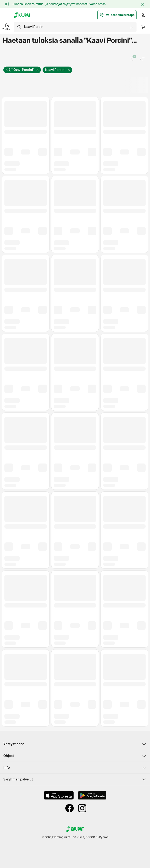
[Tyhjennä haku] (131, 27)
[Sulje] (142, 4)
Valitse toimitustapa (117, 15)
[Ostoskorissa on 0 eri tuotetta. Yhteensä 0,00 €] (143, 27)
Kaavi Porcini (59, 71)
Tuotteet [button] (7, 27)
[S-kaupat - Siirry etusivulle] (22, 15)
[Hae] (19, 27)
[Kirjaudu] (143, 15)
